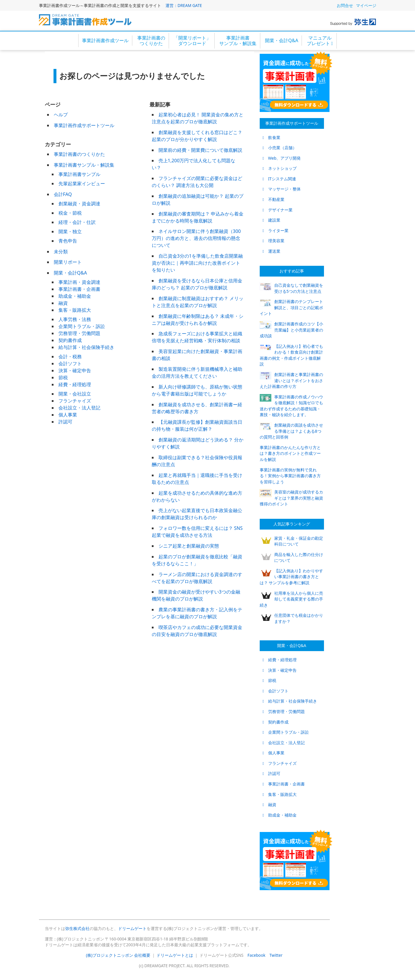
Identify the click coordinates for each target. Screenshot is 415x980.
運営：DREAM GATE (184, 5)
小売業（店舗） (280, 148)
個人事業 (68, 415)
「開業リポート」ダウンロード (192, 41)
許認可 (65, 422)
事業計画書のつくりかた (151, 41)
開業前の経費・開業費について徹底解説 (200, 150)
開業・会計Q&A (282, 40)
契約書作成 (70, 340)
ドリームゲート (132, 928)
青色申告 (68, 241)
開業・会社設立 (75, 394)
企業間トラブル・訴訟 (82, 326)
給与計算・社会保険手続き (86, 347)
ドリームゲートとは (175, 955)
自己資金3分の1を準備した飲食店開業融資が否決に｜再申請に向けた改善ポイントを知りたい (197, 263)
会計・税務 (70, 357)
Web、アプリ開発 (282, 158)
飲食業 (271, 137)
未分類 (61, 252)
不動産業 (274, 199)
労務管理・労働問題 (79, 333)
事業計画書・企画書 (79, 289)
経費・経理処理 (75, 384)
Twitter (276, 955)
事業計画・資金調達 (79, 282)
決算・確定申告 (75, 370)
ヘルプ (61, 115)
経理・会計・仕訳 (77, 222)
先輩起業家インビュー (82, 183)
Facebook (256, 955)
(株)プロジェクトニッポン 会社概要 (118, 955)
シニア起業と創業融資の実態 (189, 546)
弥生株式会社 (77, 928)
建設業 (271, 220)
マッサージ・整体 (282, 189)
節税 (63, 377)
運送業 (271, 251)
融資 (63, 303)
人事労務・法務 (75, 319)
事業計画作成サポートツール (84, 125)
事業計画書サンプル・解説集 (238, 41)
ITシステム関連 (279, 179)
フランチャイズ (75, 401)
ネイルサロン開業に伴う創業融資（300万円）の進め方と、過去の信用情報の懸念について (196, 238)
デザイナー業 (278, 210)
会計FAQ (63, 194)
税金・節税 (70, 213)
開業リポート (68, 262)
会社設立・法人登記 (79, 408)
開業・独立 (70, 231)
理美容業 (274, 241)
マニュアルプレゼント (320, 41)
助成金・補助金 (75, 296)
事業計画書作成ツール (105, 40)
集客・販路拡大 (75, 310)
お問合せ (345, 5)
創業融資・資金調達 (79, 204)
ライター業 (276, 230)
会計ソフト (70, 364)
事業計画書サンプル (79, 174)
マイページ (366, 5)
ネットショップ (280, 168)
